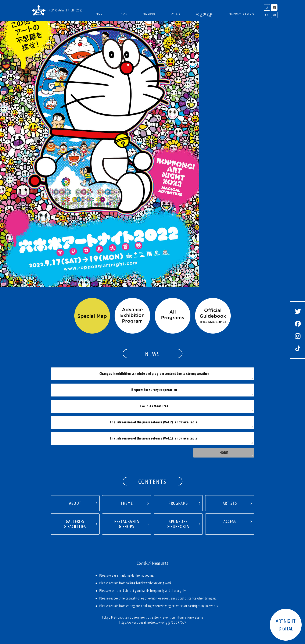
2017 (138, 594)
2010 (233, 594)
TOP (137, 575)
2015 (165, 594)
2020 (98, 594)
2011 (219, 594)
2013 (192, 594)
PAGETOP (153, 560)
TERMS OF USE (185, 582)
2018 (124, 594)
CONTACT (139, 582)
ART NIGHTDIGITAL (286, 625)
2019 (111, 594)
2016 (152, 594)
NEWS (164, 575)
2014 (179, 594)
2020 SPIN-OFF (77, 594)
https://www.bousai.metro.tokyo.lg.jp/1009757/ (153, 524)
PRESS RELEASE (118, 582)
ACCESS (150, 575)
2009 (246, 594)
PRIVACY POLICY (161, 582)
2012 (206, 594)
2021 (56, 594)
